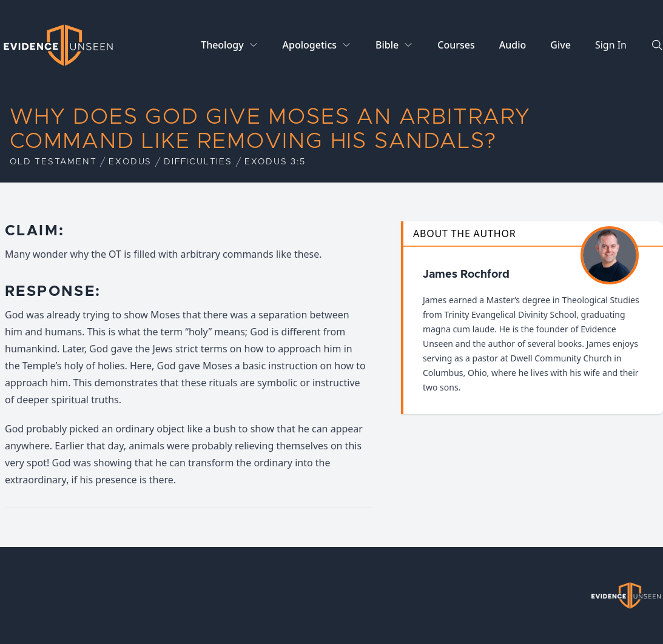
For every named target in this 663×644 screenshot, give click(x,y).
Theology (222, 45)
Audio (513, 45)
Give (560, 45)
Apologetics (310, 45)
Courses (456, 45)
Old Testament (53, 162)
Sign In (611, 45)
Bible (387, 45)
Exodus (130, 162)
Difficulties (198, 162)
